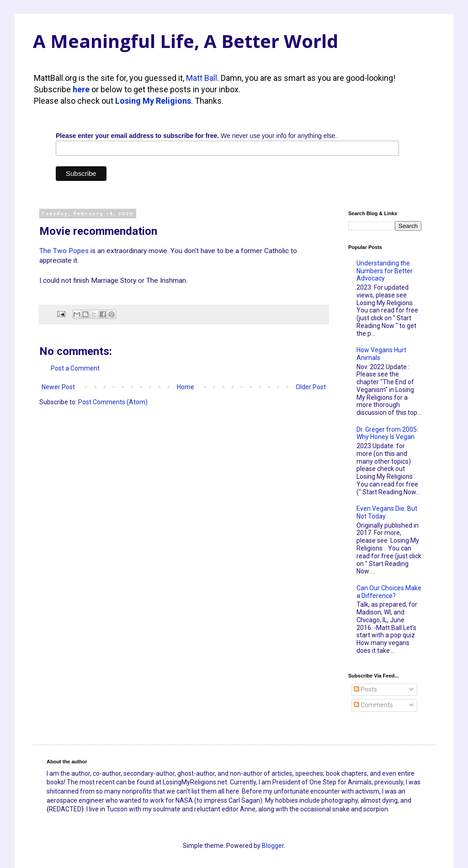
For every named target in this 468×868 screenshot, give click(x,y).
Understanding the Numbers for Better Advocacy (385, 271)
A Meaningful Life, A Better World (186, 41)
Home (186, 387)
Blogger (273, 846)
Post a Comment (75, 368)
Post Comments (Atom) (113, 402)
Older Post (311, 387)
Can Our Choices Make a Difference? (389, 592)
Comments (373, 705)
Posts (365, 689)
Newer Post (58, 387)
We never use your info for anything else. (196, 136)
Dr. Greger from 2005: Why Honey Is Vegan (387, 433)
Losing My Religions (153, 101)
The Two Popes (64, 251)
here (81, 89)
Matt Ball (202, 78)
